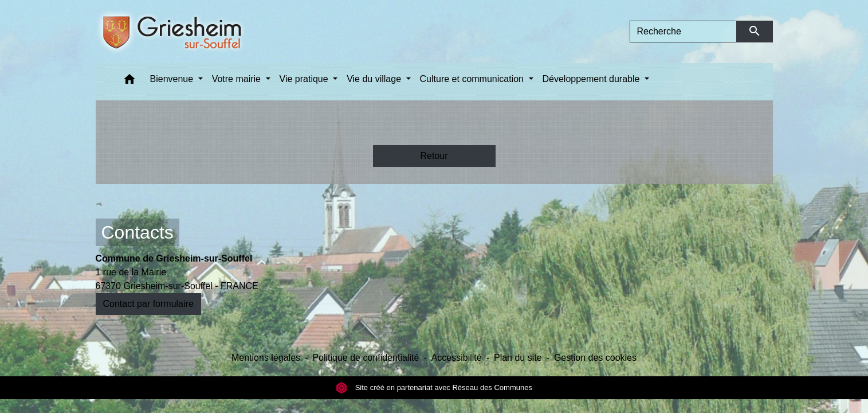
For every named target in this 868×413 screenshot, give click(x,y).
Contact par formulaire (148, 304)
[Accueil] (188, 32)
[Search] (684, 32)
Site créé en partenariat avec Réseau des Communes (434, 387)
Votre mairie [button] (238, 79)
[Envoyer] (755, 32)
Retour (434, 156)
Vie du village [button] (375, 79)
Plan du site (518, 358)
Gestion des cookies (595, 358)
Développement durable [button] (592, 79)
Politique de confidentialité (366, 358)
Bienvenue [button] (173, 79)
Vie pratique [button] (305, 79)
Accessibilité (457, 358)
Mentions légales (266, 358)
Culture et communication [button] (473, 79)
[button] (129, 82)
